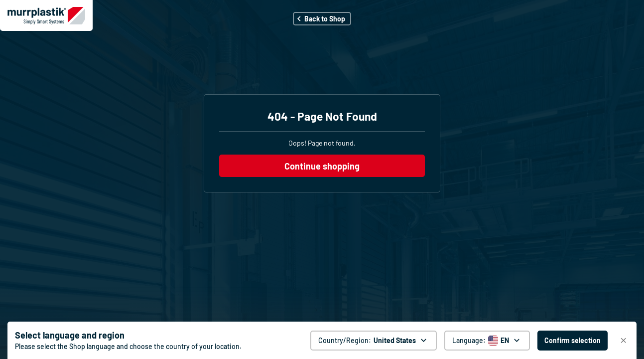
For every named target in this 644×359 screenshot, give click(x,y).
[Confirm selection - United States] (573, 341)
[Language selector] (487, 341)
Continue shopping (322, 166)
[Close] (624, 341)
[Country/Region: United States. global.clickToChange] (374, 341)
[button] (322, 19)
